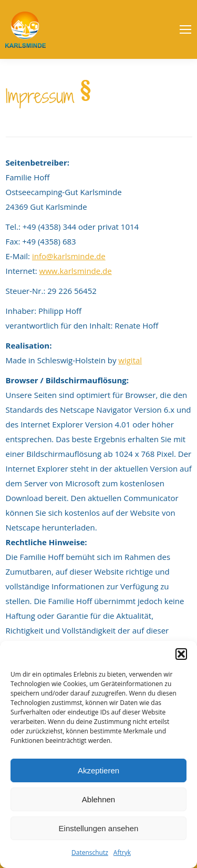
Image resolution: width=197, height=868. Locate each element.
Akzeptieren (98, 770)
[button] (181, 654)
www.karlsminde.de (76, 271)
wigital (130, 360)
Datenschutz (90, 852)
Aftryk (122, 852)
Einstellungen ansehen (99, 828)
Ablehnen (98, 799)
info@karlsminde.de (69, 256)
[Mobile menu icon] (185, 29)
